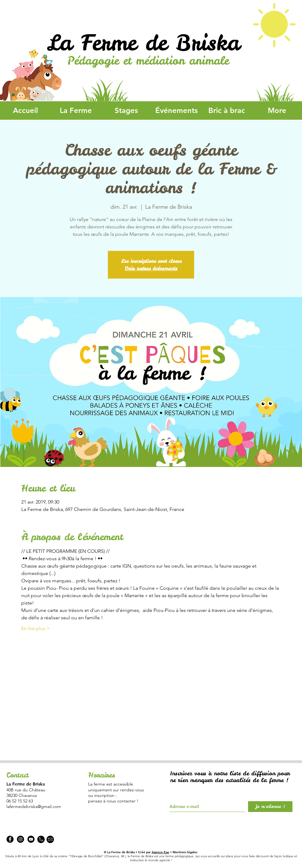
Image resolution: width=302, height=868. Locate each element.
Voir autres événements (151, 268)
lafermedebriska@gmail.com (34, 806)
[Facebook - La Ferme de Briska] (10, 839)
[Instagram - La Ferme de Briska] (20, 839)
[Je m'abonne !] (270, 807)
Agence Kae (160, 852)
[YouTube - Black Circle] (31, 839)
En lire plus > (36, 628)
